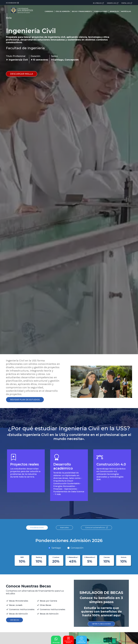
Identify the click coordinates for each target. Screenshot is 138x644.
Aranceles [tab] (64, 528)
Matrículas (126, 11)
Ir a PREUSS (98, 3)
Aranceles (114, 11)
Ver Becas (14, 620)
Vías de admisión (63, 11)
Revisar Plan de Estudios (25, 400)
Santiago (56, 548)
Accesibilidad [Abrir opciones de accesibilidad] (12, 3)
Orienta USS (113, 3)
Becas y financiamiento (82, 11)
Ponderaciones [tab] (37, 528)
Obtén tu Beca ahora (101, 624)
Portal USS (127, 3)
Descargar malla (22, 74)
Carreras (49, 11)
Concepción (77, 548)
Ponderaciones (101, 11)
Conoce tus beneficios (96, 528)
